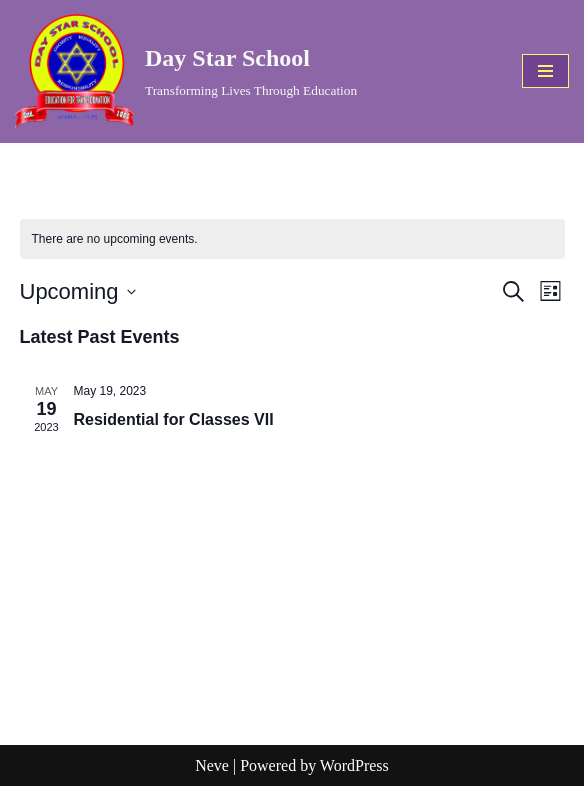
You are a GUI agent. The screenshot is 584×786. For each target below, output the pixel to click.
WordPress (354, 765)
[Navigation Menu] (545, 71)
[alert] (292, 239)
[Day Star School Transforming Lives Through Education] (186, 71)
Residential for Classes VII (174, 419)
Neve (212, 765)
